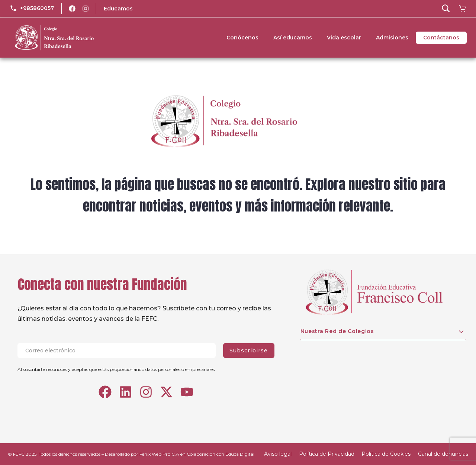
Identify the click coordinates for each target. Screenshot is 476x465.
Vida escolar (344, 38)
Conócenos (242, 38)
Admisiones (392, 38)
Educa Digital (240, 454)
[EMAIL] (120, 351)
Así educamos (293, 38)
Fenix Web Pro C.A (159, 454)
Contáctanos (441, 38)
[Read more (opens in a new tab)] (32, 9)
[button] (446, 9)
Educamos (118, 9)
